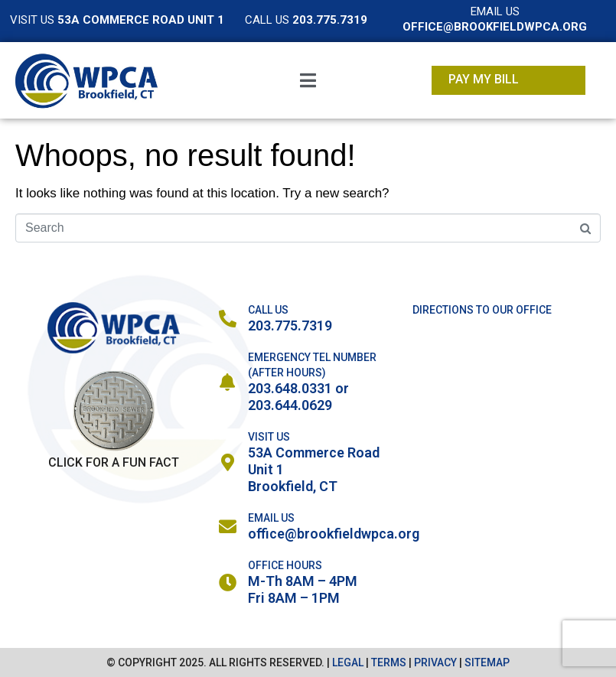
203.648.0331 (290, 388)
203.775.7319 (290, 325)
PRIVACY (435, 662)
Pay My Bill (484, 79)
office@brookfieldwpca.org (334, 534)
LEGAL (348, 662)
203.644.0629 (290, 405)
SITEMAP (487, 662)
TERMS (389, 662)
